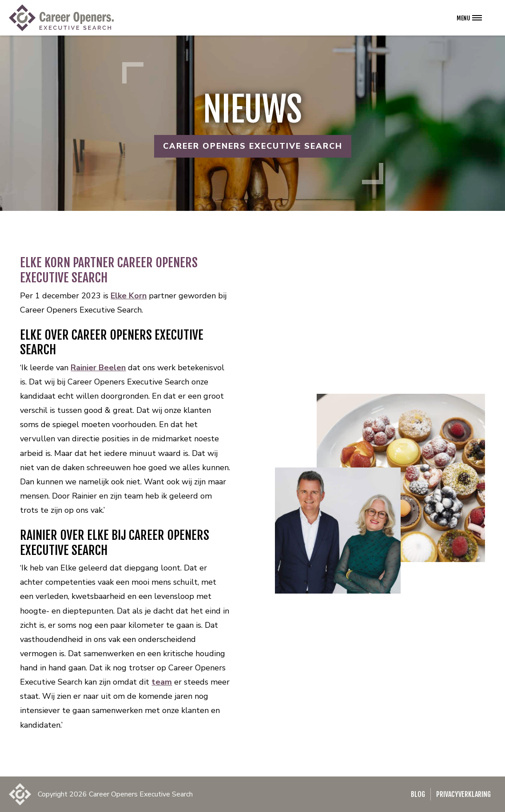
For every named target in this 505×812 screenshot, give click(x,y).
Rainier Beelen (98, 368)
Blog (418, 794)
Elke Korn (129, 296)
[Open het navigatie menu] (469, 18)
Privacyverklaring (463, 794)
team (162, 682)
